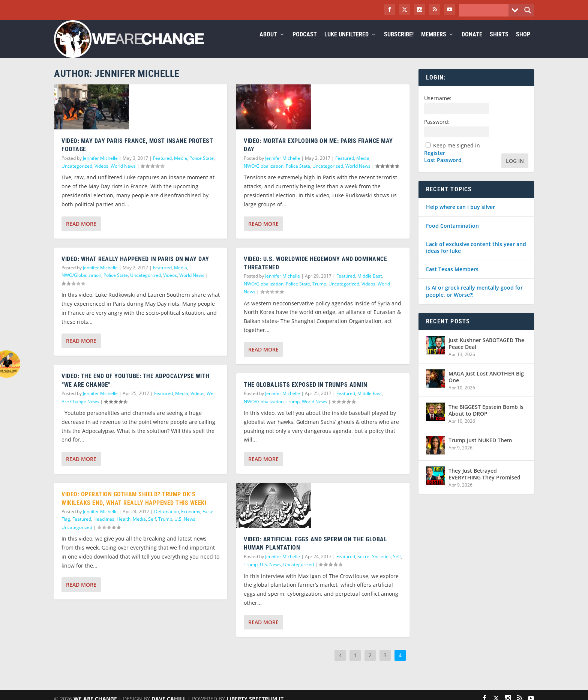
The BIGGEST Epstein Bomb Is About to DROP (486, 419)
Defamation (166, 520)
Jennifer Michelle (100, 167)
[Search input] (486, 10)
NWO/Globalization (81, 284)
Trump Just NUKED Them (480, 449)
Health (124, 528)
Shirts (499, 44)
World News (123, 175)
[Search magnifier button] (528, 10)
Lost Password (443, 169)
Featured (162, 167)
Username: (438, 107)
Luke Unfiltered (346, 44)
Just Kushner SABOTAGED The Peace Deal (486, 352)
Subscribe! (399, 44)
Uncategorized (77, 175)
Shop (523, 44)
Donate (472, 44)
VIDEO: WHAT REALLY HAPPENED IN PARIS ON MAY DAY (135, 268)
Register (435, 162)
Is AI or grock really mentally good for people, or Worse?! (474, 300)
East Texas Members (452, 278)
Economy (191, 520)
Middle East (370, 285)
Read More (81, 233)
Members (434, 44)
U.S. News (185, 528)
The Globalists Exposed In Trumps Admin (305, 394)
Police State (202, 167)
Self (152, 528)
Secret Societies (374, 566)
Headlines (104, 528)
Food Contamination (452, 235)
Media (181, 167)
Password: (437, 131)
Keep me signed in (457, 154)
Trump (165, 528)
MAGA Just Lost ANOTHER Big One (486, 386)
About (268, 44)
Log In (515, 170)
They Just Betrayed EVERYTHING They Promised (484, 483)
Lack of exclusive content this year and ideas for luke (476, 256)
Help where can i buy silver (460, 216)
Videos (101, 175)
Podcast (305, 44)
